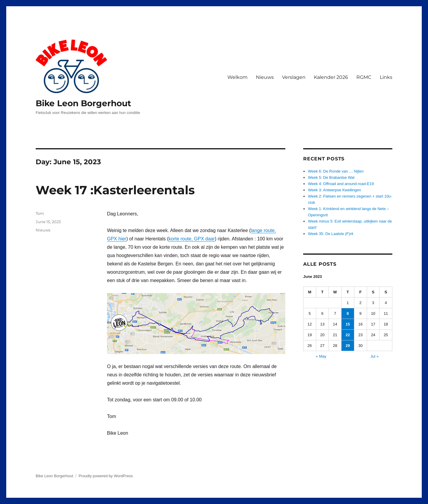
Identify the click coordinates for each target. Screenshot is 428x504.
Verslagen (294, 77)
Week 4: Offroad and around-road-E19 (341, 184)
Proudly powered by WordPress (106, 476)
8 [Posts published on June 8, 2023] (348, 313)
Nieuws (265, 77)
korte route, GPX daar (192, 239)
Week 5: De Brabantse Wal (331, 177)
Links (386, 77)
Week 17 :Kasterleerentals (115, 190)
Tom (40, 213)
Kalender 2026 (331, 77)
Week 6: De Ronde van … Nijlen (336, 171)
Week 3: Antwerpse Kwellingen (334, 190)
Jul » (374, 356)
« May (321, 356)
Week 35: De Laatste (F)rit (331, 234)
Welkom (237, 77)
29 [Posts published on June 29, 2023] (348, 346)
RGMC (364, 77)
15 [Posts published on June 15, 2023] (348, 324)
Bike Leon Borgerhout (83, 103)
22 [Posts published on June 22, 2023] (348, 335)
